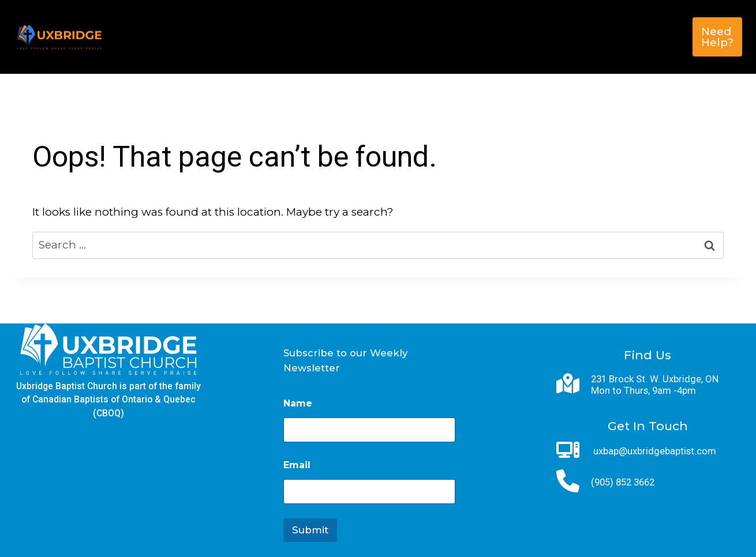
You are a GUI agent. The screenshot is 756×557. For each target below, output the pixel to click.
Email (297, 465)
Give (629, 18)
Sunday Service (551, 18)
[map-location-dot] (568, 383)
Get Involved (445, 18)
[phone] (568, 481)
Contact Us (396, 55)
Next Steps (353, 18)
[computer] (568, 450)
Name (298, 403)
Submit (310, 530)
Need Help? (717, 37)
